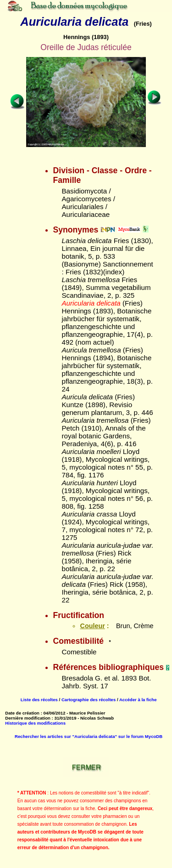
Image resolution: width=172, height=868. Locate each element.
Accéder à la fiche (138, 700)
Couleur (92, 626)
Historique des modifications (35, 723)
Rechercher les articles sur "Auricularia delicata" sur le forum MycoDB (89, 736)
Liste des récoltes (39, 700)
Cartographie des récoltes (89, 700)
